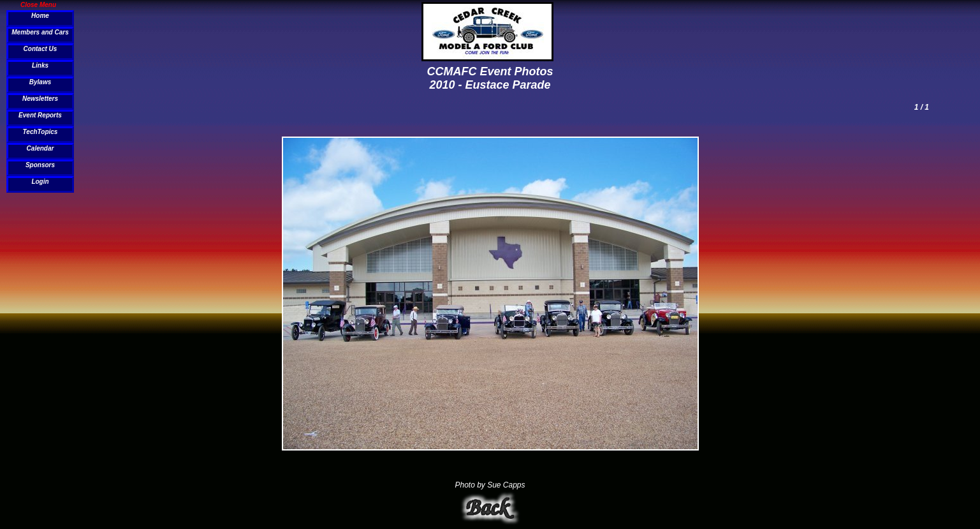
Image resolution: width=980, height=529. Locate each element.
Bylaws (40, 82)
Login (40, 182)
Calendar (40, 148)
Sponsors (40, 165)
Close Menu (38, 4)
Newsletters (40, 99)
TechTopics (40, 132)
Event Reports (40, 115)
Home (40, 16)
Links (40, 65)
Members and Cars (40, 32)
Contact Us (40, 49)
